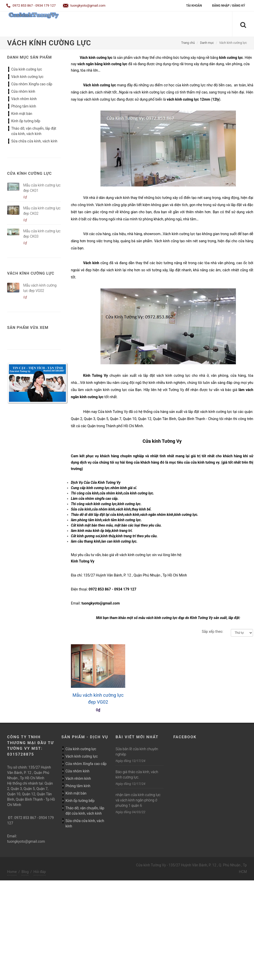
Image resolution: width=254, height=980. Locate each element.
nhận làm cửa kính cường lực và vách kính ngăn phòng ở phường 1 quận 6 (138, 800)
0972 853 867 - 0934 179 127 (31, 5)
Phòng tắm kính (24, 106)
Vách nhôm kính (24, 99)
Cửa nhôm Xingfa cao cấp (32, 84)
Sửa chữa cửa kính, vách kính (34, 141)
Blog (25, 872)
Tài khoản (194, 6)
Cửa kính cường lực (27, 69)
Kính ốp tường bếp (26, 121)
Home (12, 872)
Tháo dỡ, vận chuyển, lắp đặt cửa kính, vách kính (34, 131)
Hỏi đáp (40, 872)
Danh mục (207, 43)
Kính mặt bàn (22, 114)
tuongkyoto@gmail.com (84, 5)
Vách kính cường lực (27, 77)
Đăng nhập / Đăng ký (229, 6)
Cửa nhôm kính (23, 91)
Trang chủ (188, 43)
